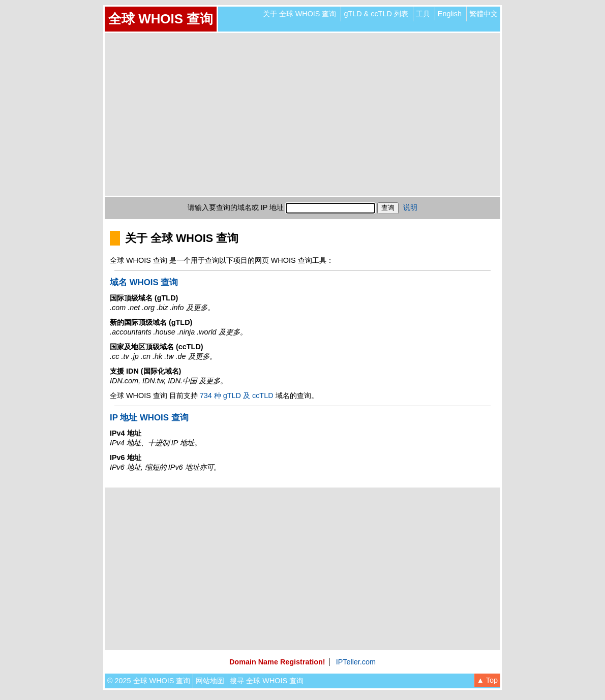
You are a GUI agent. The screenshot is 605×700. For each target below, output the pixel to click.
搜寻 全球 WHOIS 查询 (267, 681)
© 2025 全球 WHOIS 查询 (149, 681)
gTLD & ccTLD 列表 (376, 14)
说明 (410, 207)
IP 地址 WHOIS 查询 (149, 418)
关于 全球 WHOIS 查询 (300, 14)
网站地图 (210, 681)
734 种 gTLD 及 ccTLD (237, 395)
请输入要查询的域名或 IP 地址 (236, 207)
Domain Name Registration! (277, 662)
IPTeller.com (356, 662)
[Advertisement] (302, 114)
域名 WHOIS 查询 (144, 282)
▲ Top (487, 680)
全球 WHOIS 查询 (161, 19)
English (450, 14)
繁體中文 (483, 14)
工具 (423, 14)
